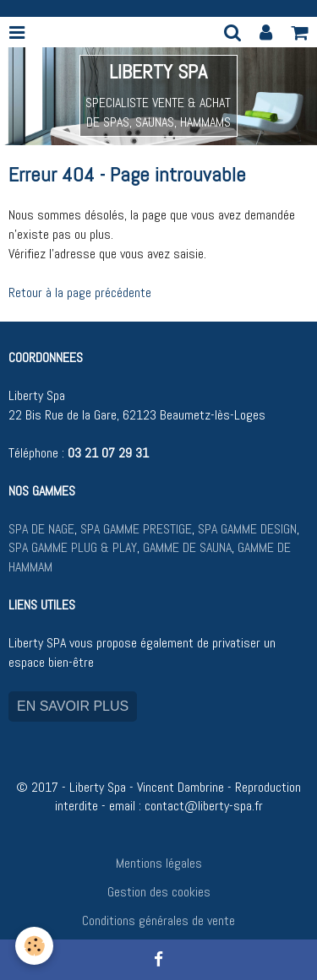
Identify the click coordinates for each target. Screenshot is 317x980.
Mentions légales (159, 863)
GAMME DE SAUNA (186, 547)
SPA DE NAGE (41, 529)
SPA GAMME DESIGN (247, 529)
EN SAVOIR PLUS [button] (73, 706)
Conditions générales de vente (158, 920)
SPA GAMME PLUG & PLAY (73, 547)
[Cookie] (34, 946)
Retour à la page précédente (80, 292)
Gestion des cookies (159, 892)
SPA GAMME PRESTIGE (136, 529)
